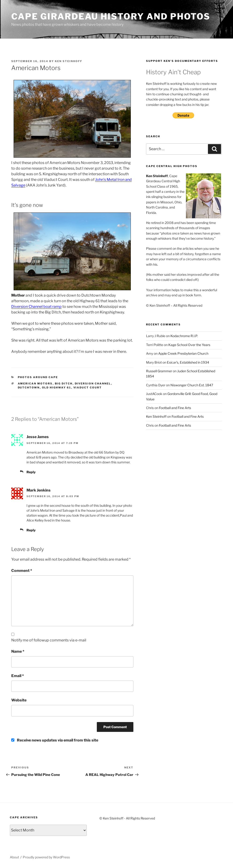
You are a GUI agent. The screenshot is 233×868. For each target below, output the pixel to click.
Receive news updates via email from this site (55, 740)
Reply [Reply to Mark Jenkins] (31, 530)
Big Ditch (64, 384)
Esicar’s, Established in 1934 (188, 362)
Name (18, 651)
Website (19, 700)
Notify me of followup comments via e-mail (49, 640)
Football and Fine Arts (175, 408)
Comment (22, 571)
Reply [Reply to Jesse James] (31, 472)
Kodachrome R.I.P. (184, 336)
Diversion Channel (93, 384)
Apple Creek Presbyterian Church (183, 353)
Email (18, 676)
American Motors (35, 384)
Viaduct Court (88, 387)
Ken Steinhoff (69, 61)
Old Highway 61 (57, 387)
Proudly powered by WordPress (46, 857)
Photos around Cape (38, 377)
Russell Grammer (159, 371)
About (14, 857)
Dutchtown (29, 387)
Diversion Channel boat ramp (36, 307)
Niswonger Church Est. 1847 (192, 385)
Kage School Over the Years (189, 345)
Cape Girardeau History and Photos (111, 16)
